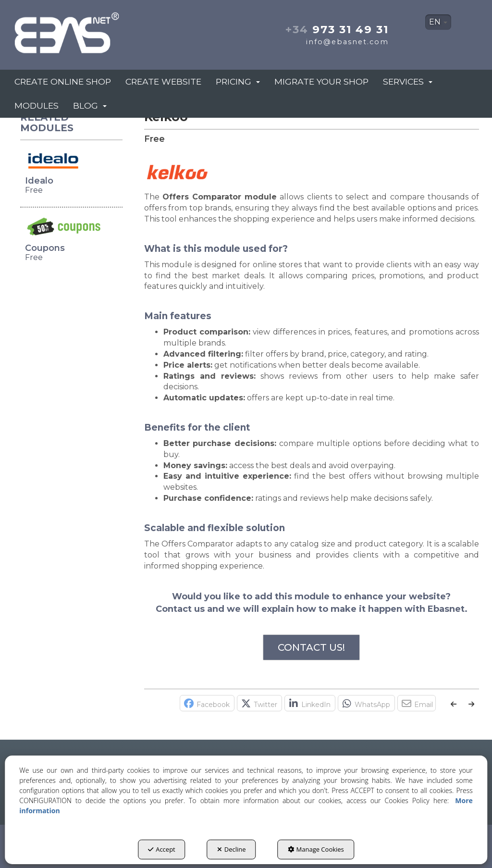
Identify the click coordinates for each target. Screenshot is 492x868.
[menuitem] (438, 22)
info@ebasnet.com (347, 42)
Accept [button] (162, 849)
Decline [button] (232, 849)
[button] (85, 30)
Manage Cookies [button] (316, 849)
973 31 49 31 (337, 29)
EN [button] (438, 22)
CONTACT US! (311, 647)
